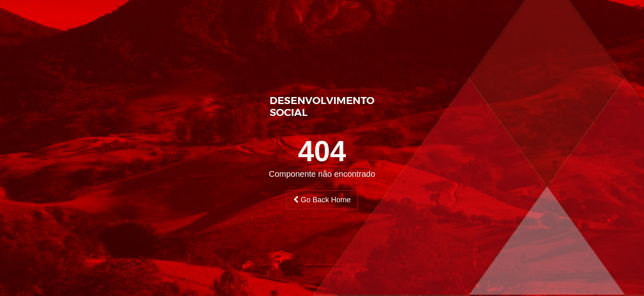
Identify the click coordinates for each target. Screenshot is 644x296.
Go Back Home (322, 200)
